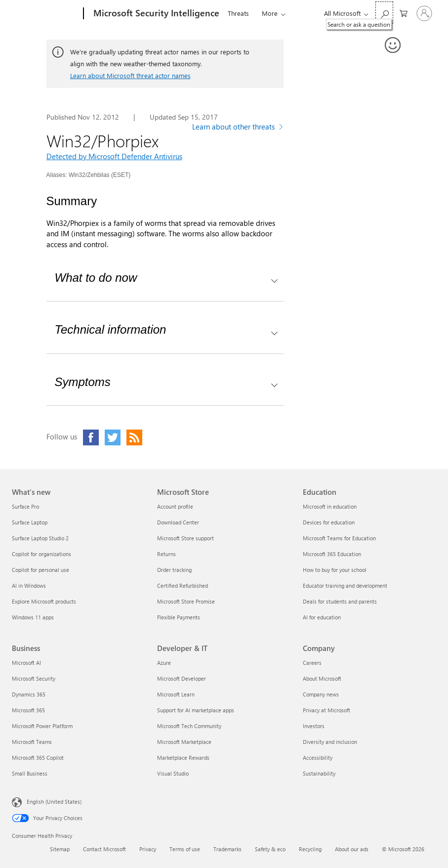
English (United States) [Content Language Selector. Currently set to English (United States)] (54, 802)
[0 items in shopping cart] (404, 13)
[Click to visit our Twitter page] (113, 437)
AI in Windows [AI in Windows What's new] (29, 586)
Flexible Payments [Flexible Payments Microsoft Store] (179, 617)
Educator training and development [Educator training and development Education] (345, 586)
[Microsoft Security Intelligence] (155, 14)
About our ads (352, 849)
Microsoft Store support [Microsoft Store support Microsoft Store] (185, 538)
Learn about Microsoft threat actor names (130, 75)
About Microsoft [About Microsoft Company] (322, 678)
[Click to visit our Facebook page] (91, 437)
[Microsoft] (46, 14)
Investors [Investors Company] (314, 726)
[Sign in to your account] (424, 13)
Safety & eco (270, 849)
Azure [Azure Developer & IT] (164, 663)
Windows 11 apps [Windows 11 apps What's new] (33, 617)
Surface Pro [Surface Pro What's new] (25, 506)
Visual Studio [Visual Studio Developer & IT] (173, 773)
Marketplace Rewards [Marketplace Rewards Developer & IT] (183, 758)
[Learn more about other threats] (238, 128)
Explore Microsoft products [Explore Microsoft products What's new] (44, 601)
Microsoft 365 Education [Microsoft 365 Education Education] (332, 554)
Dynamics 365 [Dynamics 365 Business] (29, 694)
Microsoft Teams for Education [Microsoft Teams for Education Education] (339, 538)
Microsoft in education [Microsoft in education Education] (330, 506)
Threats (238, 13)
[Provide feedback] (393, 45)
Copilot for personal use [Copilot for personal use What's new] (41, 570)
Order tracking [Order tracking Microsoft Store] (174, 570)
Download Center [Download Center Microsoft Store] (178, 522)
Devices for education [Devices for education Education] (329, 522)
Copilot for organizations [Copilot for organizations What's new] (41, 554)
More (270, 13)
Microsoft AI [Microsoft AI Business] (26, 663)
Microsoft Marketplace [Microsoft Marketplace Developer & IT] (184, 742)
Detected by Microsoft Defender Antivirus (114, 156)
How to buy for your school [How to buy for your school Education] (335, 570)
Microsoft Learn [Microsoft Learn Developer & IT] (176, 694)
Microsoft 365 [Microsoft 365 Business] (28, 710)
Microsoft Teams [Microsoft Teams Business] (32, 742)
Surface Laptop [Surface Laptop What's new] (30, 522)
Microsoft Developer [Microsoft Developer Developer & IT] (182, 678)
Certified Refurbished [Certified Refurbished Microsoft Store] (183, 586)
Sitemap (60, 849)
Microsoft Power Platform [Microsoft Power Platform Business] (42, 726)
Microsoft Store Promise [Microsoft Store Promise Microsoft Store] (186, 601)
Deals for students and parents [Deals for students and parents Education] (340, 601)
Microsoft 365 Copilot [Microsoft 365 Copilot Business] (38, 758)
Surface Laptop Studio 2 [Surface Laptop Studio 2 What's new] (40, 538)
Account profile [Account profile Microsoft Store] (175, 506)
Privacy (148, 849)
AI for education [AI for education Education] (322, 617)
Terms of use (185, 849)
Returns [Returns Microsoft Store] (166, 554)
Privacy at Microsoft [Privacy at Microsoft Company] (326, 710)
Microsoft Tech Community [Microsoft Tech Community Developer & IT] (189, 726)
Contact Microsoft (104, 849)
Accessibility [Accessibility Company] (318, 758)
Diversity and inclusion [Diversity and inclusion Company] (330, 742)
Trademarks (227, 849)
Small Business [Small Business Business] (30, 773)
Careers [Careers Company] (312, 663)
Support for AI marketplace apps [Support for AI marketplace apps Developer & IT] (196, 710)
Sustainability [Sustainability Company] (319, 773)
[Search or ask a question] (384, 13)
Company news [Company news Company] (321, 694)
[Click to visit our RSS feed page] (134, 437)
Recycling (310, 849)
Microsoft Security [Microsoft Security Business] (34, 678)
